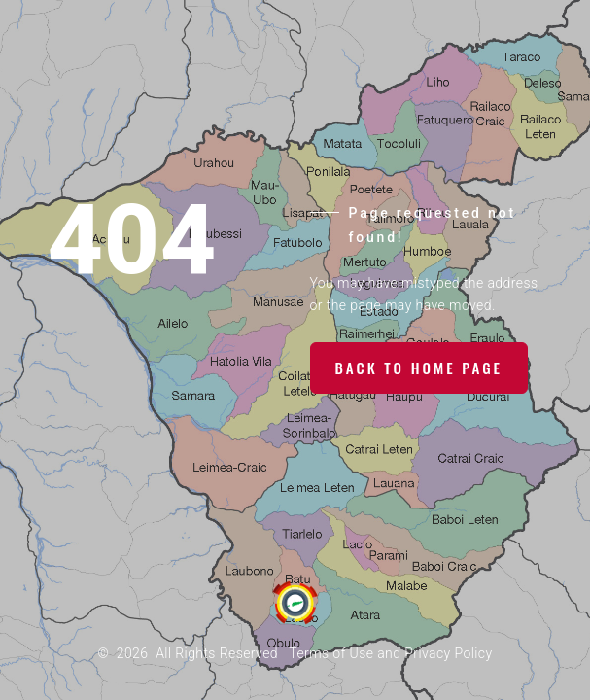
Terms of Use (331, 653)
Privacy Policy (448, 653)
